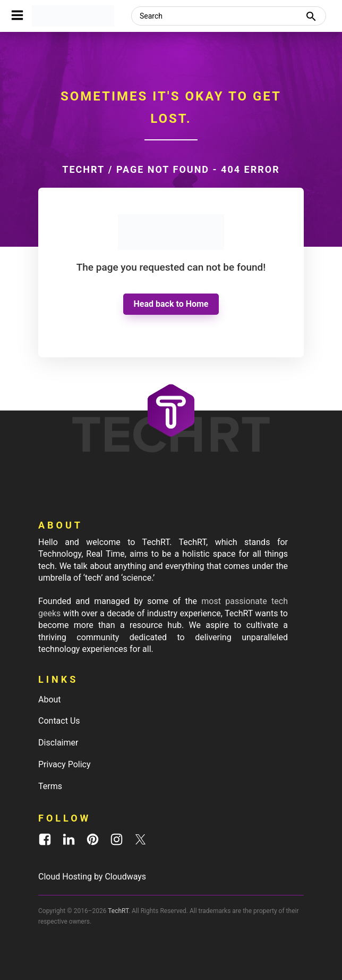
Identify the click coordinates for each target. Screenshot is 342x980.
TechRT (83, 169)
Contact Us (59, 721)
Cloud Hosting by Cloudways (92, 877)
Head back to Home (171, 304)
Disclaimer (58, 743)
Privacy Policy (65, 764)
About (50, 700)
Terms (50, 786)
